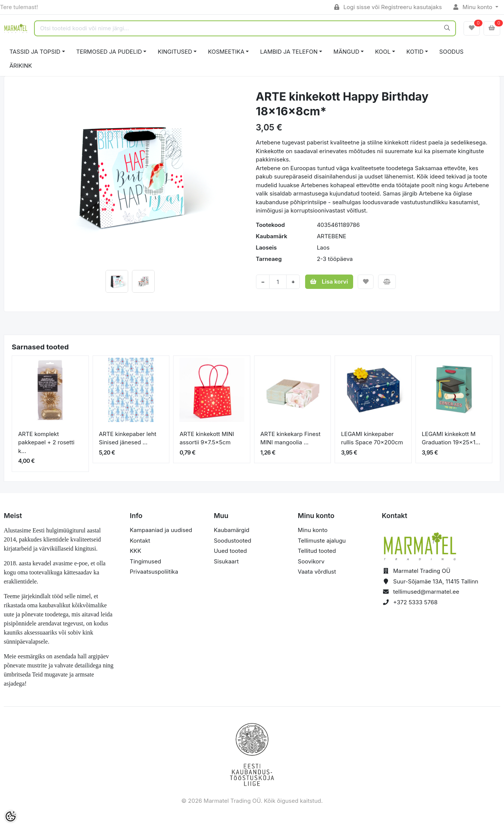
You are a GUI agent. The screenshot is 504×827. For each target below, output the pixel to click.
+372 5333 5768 (416, 602)
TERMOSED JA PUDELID (109, 52)
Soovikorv (311, 561)
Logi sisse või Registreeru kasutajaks (388, 7)
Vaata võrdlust (317, 572)
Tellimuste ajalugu (322, 541)
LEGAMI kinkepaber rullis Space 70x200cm (372, 438)
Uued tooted (230, 551)
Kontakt (140, 541)
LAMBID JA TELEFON (289, 52)
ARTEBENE (332, 236)
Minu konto (474, 7)
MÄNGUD (346, 52)
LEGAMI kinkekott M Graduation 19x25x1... (451, 438)
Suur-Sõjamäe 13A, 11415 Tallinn (436, 581)
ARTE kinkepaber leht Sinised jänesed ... (128, 438)
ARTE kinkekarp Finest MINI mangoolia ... (291, 438)
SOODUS (451, 52)
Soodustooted (232, 541)
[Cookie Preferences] (11, 816)
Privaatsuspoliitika (154, 572)
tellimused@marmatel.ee (426, 592)
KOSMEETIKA (226, 52)
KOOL (383, 52)
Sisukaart (226, 561)
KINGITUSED (175, 52)
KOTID (415, 52)
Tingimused (145, 561)
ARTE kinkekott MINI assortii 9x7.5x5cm (207, 438)
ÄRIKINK (21, 66)
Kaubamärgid (231, 530)
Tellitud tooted (317, 551)
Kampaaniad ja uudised (161, 530)
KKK (135, 551)
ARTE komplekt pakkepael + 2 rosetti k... (46, 442)
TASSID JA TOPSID (35, 52)
